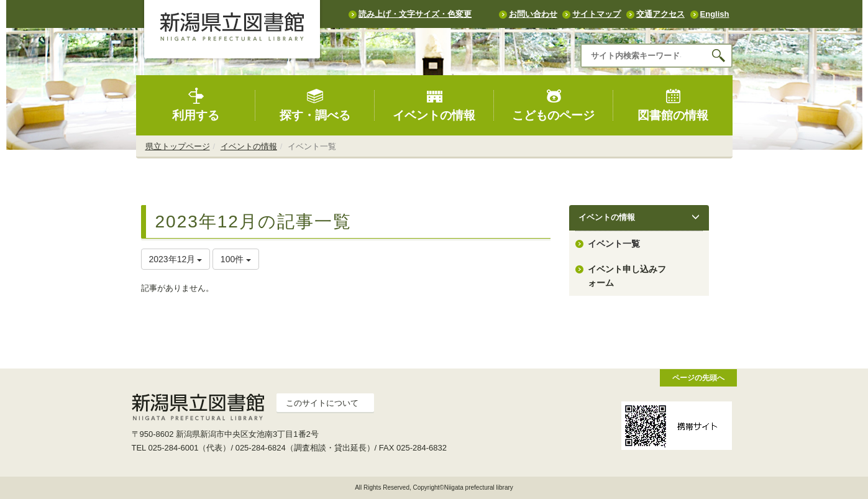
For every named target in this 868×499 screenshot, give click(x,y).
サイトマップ (596, 14)
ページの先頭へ (698, 378)
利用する (196, 105)
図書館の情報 (673, 105)
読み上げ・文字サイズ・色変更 (415, 14)
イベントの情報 (434, 105)
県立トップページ (178, 146)
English (715, 14)
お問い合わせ (533, 14)
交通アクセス (660, 14)
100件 (236, 259)
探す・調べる (315, 105)
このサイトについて (322, 403)
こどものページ (553, 105)
